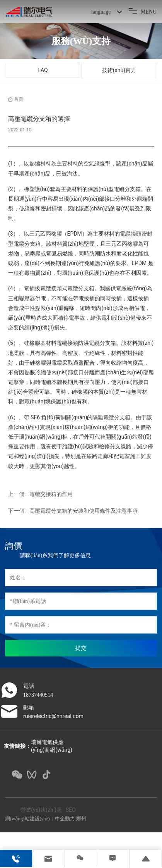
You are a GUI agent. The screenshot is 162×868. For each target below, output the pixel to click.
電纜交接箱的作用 (51, 494)
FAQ (43, 70)
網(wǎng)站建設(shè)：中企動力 (40, 819)
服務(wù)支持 (81, 41)
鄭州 (81, 819)
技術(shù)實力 (119, 70)
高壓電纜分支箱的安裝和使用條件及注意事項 (84, 511)
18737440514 (38, 695)
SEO (71, 810)
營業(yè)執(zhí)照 (41, 810)
